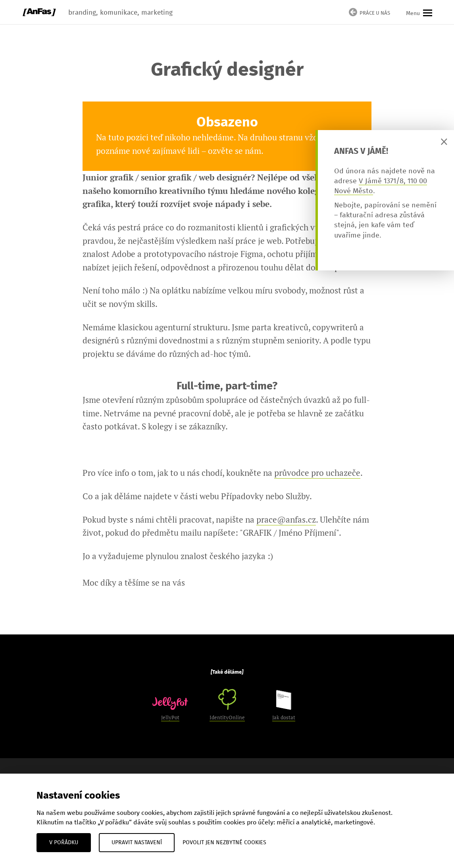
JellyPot (170, 709)
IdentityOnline (227, 705)
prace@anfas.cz (286, 519)
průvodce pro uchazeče (317, 473)
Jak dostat (284, 705)
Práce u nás (369, 13)
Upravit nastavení (137, 843)
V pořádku (64, 843)
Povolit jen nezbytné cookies (224, 843)
